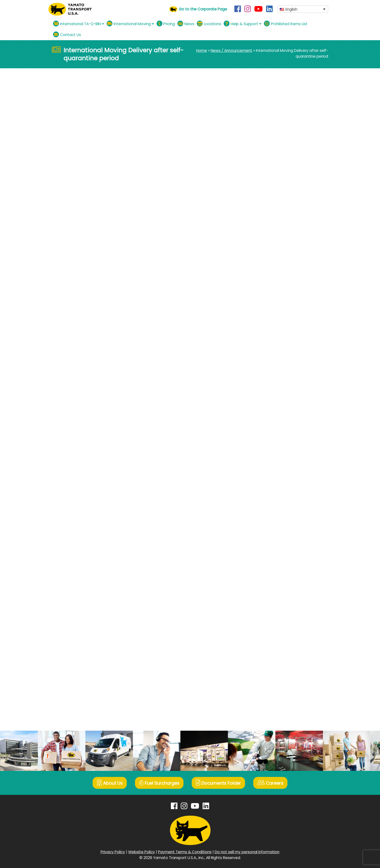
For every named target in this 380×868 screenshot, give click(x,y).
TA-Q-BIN (271, 199)
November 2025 (277, 228)
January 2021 (274, 516)
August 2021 (273, 475)
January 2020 (275, 582)
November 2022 (277, 393)
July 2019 (270, 624)
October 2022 (275, 401)
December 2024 (277, 261)
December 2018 (277, 665)
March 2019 (272, 648)
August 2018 (273, 689)
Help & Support (243, 24)
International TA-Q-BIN (79, 24)
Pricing (166, 24)
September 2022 (278, 409)
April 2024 (271, 319)
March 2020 (273, 574)
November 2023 (277, 344)
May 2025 (271, 245)
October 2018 (275, 681)
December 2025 (277, 220)
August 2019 (273, 615)
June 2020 (272, 558)
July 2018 (271, 698)
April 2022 (271, 434)
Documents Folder (218, 783)
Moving (79, 98)
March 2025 (273, 253)
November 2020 (277, 533)
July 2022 (271, 418)
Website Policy (142, 852)
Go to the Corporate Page (203, 9)
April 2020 (271, 566)
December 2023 (277, 335)
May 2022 (271, 426)
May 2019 (271, 632)
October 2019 (274, 599)
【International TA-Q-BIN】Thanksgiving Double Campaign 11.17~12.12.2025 (291, 128)
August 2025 (274, 236)
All (264, 182)
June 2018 (271, 706)
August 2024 (274, 286)
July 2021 (270, 484)
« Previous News (66, 223)
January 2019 (274, 656)
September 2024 (278, 278)
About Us (110, 783)
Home (202, 50)
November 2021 (276, 459)
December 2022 (277, 385)
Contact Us (67, 35)
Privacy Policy (113, 852)
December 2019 (277, 591)
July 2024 (271, 294)
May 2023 (271, 368)
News (186, 24)
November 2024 (277, 269)
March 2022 (273, 442)
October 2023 (275, 352)
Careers (270, 783)
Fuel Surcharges (159, 783)
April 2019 (271, 640)
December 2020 (277, 525)
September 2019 (277, 607)
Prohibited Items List (286, 24)
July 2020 (271, 549)
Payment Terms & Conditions (185, 852)
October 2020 (275, 541)
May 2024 (271, 311)
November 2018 (277, 673)
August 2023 (274, 360)
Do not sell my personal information (247, 852)
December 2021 (277, 451)
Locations (209, 24)
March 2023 (273, 376)
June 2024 (272, 302)
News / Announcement (231, 50)
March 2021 (272, 508)
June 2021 (271, 492)
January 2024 (275, 327)
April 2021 (271, 500)
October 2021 (274, 467)
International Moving (130, 24)
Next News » (235, 223)
